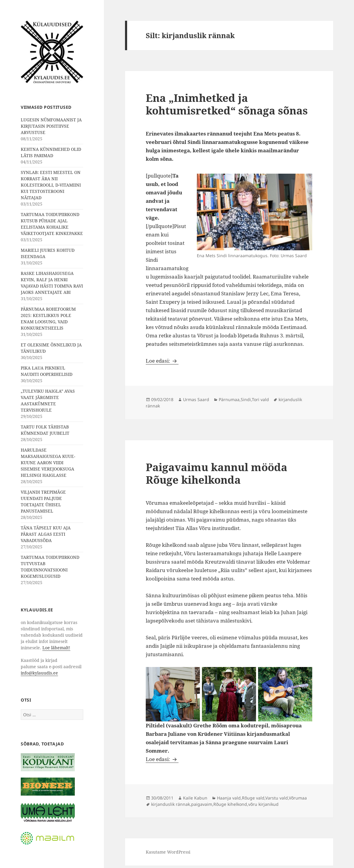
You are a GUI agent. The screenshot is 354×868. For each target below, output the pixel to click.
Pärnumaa (229, 399)
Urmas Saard (196, 399)
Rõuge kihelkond (230, 804)
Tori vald (260, 399)
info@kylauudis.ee (39, 673)
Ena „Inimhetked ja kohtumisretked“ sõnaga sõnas (227, 104)
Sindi (246, 399)
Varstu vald (277, 798)
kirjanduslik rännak (171, 804)
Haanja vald (229, 798)
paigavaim (202, 804)
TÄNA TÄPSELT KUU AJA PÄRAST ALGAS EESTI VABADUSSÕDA (46, 534)
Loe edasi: (162, 361)
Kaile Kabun (195, 798)
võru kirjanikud (263, 804)
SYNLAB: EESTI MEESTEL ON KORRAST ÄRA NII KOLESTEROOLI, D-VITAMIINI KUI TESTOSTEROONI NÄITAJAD (51, 185)
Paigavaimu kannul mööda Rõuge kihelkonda (217, 473)
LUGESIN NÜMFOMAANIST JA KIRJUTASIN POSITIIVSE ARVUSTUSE (51, 126)
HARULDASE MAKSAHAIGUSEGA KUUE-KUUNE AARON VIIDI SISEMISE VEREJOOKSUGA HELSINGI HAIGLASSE (48, 463)
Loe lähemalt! (56, 648)
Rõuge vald (253, 798)
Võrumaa (298, 798)
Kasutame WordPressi (168, 852)
